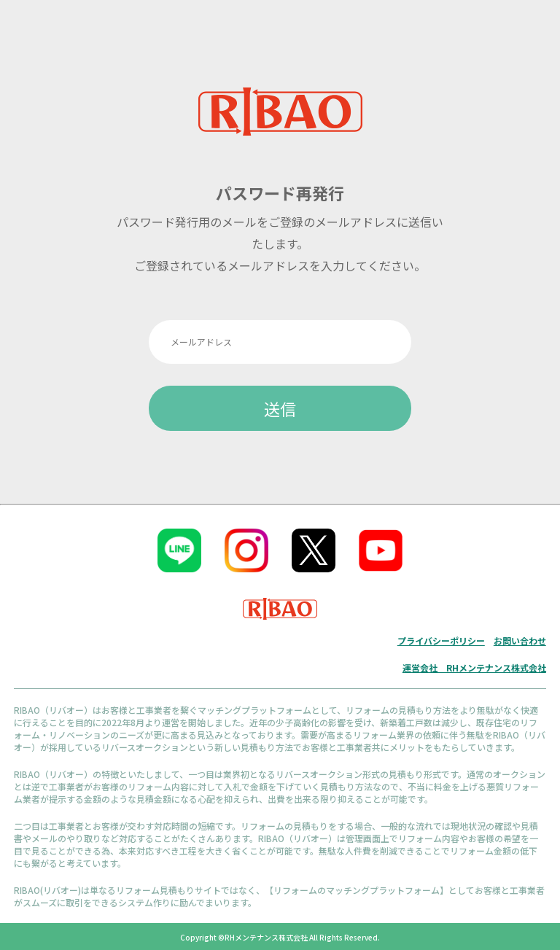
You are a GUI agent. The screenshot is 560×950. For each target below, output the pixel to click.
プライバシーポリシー (441, 641)
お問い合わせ (520, 641)
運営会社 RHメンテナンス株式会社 (474, 667)
